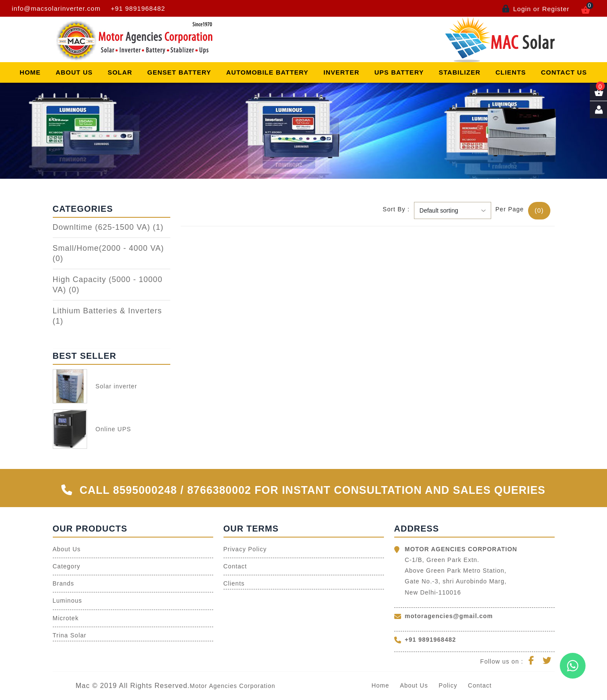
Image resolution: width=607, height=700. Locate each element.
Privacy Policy (245, 549)
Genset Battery (179, 72)
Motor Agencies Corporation (233, 686)
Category (67, 566)
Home (30, 72)
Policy (448, 685)
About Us (74, 72)
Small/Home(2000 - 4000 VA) (109, 253)
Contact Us (564, 72)
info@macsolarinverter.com (56, 8)
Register (556, 9)
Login (522, 9)
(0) (539, 210)
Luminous (68, 601)
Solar (120, 72)
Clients (511, 72)
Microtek (66, 618)
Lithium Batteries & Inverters (107, 316)
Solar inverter (116, 386)
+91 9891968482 (138, 8)
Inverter (341, 72)
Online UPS (113, 429)
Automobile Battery (267, 72)
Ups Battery (399, 72)
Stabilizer (460, 72)
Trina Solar (70, 635)
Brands (63, 583)
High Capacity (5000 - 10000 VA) (108, 285)
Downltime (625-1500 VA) (108, 227)
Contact (235, 566)
